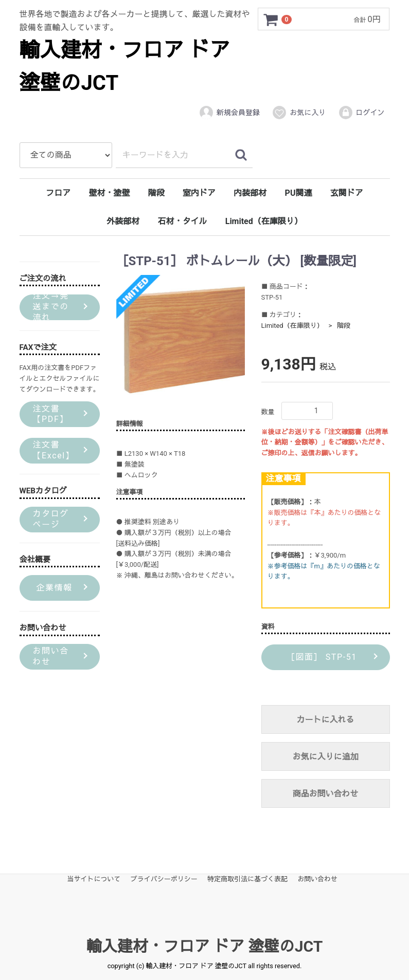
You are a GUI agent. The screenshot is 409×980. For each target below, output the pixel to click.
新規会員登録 (229, 113)
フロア (58, 193)
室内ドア (199, 193)
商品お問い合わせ (325, 794)
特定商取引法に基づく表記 (247, 879)
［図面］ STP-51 (320, 657)
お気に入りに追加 (325, 757)
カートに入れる (325, 720)
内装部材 (250, 193)
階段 (156, 193)
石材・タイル (182, 221)
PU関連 (299, 193)
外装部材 (123, 221)
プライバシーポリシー (164, 879)
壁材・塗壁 (110, 193)
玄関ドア (347, 193)
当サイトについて (94, 879)
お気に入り (299, 113)
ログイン (361, 113)
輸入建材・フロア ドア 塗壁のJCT (204, 946)
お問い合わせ (317, 879)
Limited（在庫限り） (264, 221)
